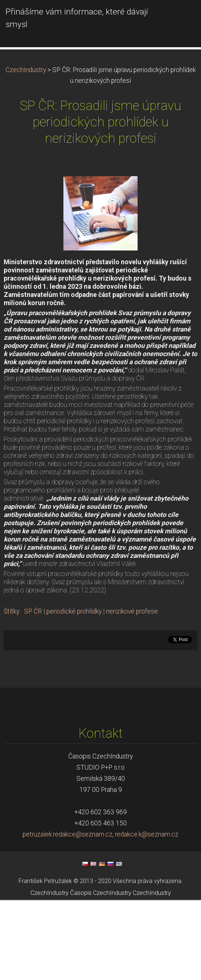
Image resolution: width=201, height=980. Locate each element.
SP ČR (33, 692)
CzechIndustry (26, 150)
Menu (181, 17)
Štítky (11, 692)
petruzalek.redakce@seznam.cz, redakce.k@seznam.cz (100, 915)
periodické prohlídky (74, 692)
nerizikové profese (132, 692)
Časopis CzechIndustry (101, 973)
